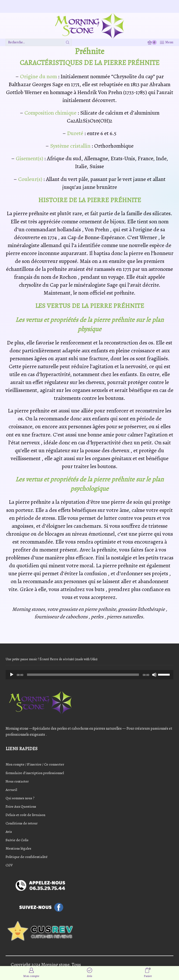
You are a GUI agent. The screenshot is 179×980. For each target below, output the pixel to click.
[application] (89, 675)
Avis (9, 832)
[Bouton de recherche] (68, 42)
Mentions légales (19, 849)
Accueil (11, 790)
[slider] (83, 675)
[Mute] (154, 675)
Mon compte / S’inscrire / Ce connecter (36, 764)
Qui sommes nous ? (21, 798)
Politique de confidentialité (27, 858)
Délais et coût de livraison (26, 815)
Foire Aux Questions (22, 807)
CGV (9, 866)
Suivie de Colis (17, 841)
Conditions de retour (22, 824)
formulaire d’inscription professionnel (36, 773)
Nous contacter (18, 781)
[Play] (12, 675)
